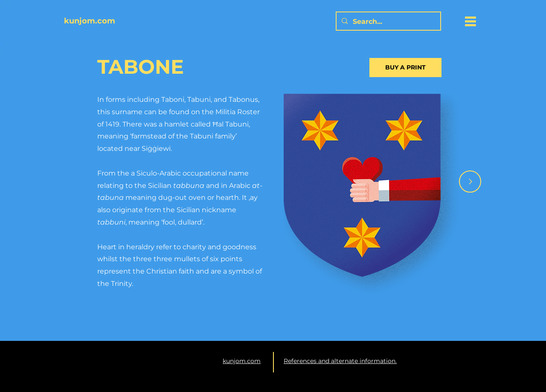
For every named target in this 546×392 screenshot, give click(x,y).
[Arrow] (470, 182)
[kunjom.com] (163, 21)
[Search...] (388, 22)
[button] (470, 21)
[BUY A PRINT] (405, 68)
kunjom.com (242, 361)
